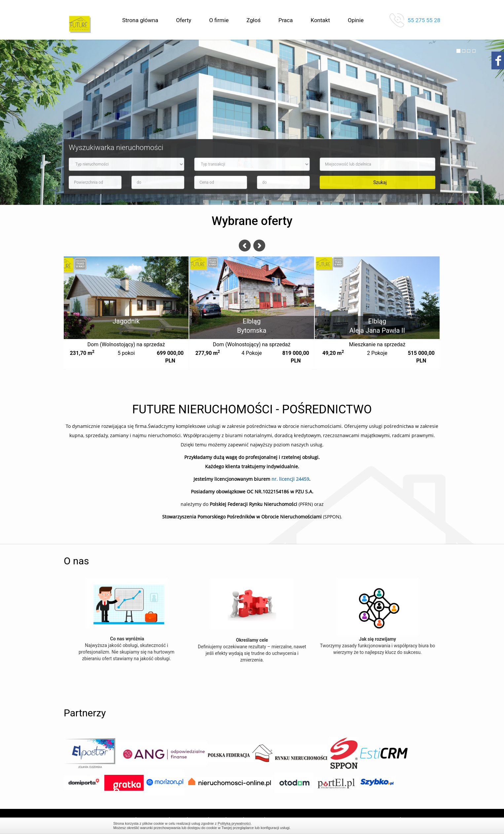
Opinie (356, 20)
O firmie (219, 20)
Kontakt (320, 20)
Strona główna (140, 20)
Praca (286, 20)
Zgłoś (253, 20)
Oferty (184, 20)
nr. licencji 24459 (290, 479)
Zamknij (387, 826)
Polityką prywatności (234, 823)
